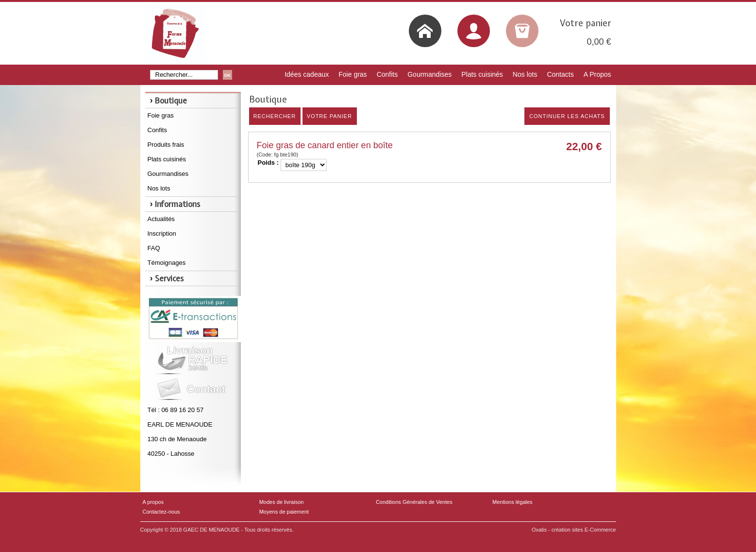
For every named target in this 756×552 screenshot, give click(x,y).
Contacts (560, 74)
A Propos (597, 74)
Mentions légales (512, 502)
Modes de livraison (282, 502)
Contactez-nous (161, 512)
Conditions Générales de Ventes (414, 502)
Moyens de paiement (284, 512)
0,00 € (599, 42)
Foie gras (353, 74)
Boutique (171, 101)
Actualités (161, 219)
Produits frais (166, 145)
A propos (153, 502)
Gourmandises (429, 74)
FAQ (154, 248)
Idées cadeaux (307, 74)
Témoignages (167, 263)
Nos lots (525, 74)
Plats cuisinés (482, 74)
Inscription (162, 233)
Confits (387, 74)
